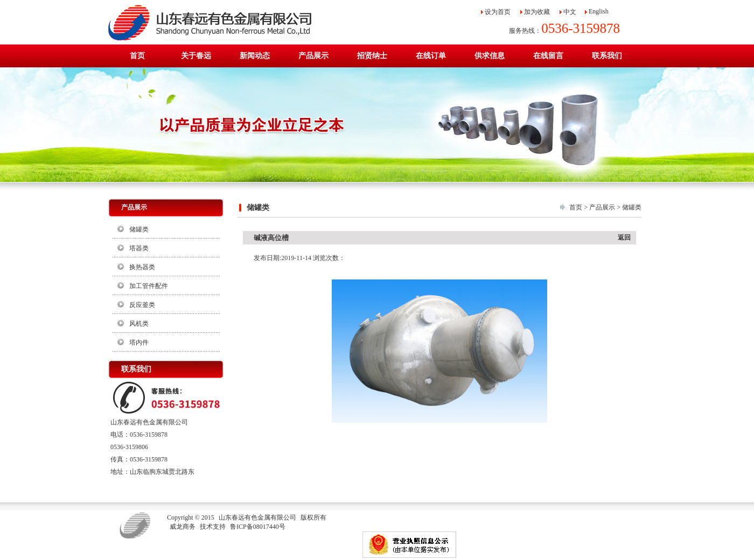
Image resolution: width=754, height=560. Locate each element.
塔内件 (139, 342)
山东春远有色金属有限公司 (257, 517)
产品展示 (602, 207)
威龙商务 (183, 527)
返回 (624, 237)
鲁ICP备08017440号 (258, 527)
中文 (570, 12)
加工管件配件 (149, 286)
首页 (576, 207)
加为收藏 (537, 12)
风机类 (139, 324)
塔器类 (139, 248)
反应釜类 (142, 305)
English (599, 11)
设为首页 (498, 12)
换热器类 (142, 267)
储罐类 (139, 229)
